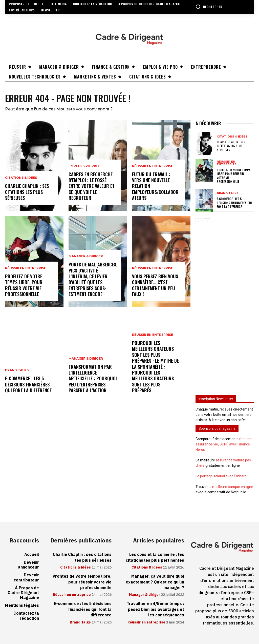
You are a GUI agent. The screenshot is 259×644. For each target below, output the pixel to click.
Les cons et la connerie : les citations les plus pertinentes (155, 557)
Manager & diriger (86, 256)
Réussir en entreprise (26, 268)
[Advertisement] (225, 307)
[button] (209, 7)
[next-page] (207, 222)
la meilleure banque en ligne (231, 487)
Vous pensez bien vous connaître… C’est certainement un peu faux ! (155, 285)
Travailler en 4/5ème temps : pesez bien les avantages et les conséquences (155, 609)
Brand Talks (17, 370)
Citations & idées (21, 178)
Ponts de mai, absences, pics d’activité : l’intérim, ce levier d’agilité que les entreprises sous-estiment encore (93, 279)
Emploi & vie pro (84, 166)
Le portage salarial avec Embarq (221, 476)
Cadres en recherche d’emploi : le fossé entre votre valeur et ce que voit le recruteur (92, 186)
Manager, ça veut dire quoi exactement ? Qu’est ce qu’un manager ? (155, 582)
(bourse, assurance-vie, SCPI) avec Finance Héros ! (224, 444)
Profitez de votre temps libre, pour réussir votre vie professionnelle (24, 285)
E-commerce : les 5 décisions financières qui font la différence (28, 384)
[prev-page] (199, 222)
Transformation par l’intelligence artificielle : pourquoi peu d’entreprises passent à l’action (93, 379)
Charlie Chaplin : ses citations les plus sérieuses (27, 192)
